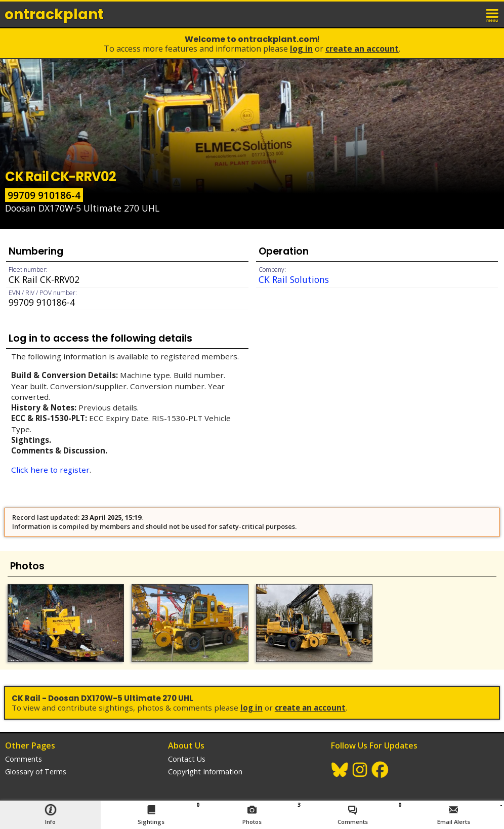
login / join (471, 14)
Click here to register (50, 470)
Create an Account (362, 49)
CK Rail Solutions (294, 279)
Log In (301, 49)
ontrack (54, 14)
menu (493, 14)
